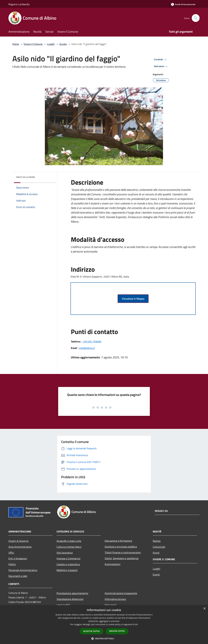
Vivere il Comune (33, 44)
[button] (104, 638)
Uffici (11, 553)
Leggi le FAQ (63, 605)
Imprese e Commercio (68, 558)
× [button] (204, 609)
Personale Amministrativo (23, 570)
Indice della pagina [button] (26, 177)
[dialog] (104, 625)
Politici (12, 564)
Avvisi (156, 553)
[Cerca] (196, 18)
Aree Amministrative (20, 547)
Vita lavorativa (65, 553)
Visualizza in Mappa (133, 299)
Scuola (63, 44)
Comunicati (159, 547)
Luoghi (51, 44)
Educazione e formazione (118, 541)
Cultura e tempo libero (69, 547)
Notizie (157, 541)
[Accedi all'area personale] (183, 4)
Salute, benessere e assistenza (122, 558)
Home (16, 44)
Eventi (156, 575)
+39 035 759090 (92, 341)
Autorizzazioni (113, 564)
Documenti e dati (18, 576)
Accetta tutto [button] (91, 631)
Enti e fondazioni (18, 558)
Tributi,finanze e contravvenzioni (123, 552)
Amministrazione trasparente (121, 593)
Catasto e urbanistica (68, 564)
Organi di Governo (18, 541)
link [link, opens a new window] (136, 624)
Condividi (161, 60)
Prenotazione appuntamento (72, 593)
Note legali (111, 605)
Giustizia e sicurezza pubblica (121, 547)
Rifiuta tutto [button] (117, 631)
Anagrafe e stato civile (69, 541)
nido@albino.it (87, 348)
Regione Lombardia (19, 4)
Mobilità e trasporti (67, 570)
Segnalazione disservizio (70, 599)
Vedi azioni (161, 66)
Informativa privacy (115, 599)
